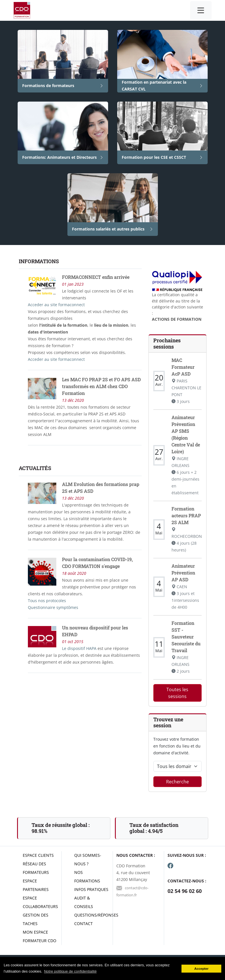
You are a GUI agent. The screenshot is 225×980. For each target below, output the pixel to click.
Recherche (177, 782)
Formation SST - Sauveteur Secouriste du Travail (186, 637)
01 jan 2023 (73, 284)
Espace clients (38, 855)
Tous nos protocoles (47, 601)
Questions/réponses (96, 915)
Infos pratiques (91, 889)
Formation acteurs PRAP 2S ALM (186, 515)
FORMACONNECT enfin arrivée (96, 277)
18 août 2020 (74, 573)
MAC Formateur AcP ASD (183, 367)
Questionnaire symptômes (53, 607)
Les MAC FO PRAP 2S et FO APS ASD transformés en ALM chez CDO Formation (101, 386)
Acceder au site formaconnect (56, 305)
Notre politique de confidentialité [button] (70, 971)
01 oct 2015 (73, 642)
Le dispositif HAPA (80, 648)
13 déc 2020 (73, 400)
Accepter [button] (201, 968)
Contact (83, 924)
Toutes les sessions (177, 693)
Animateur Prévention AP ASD (183, 573)
